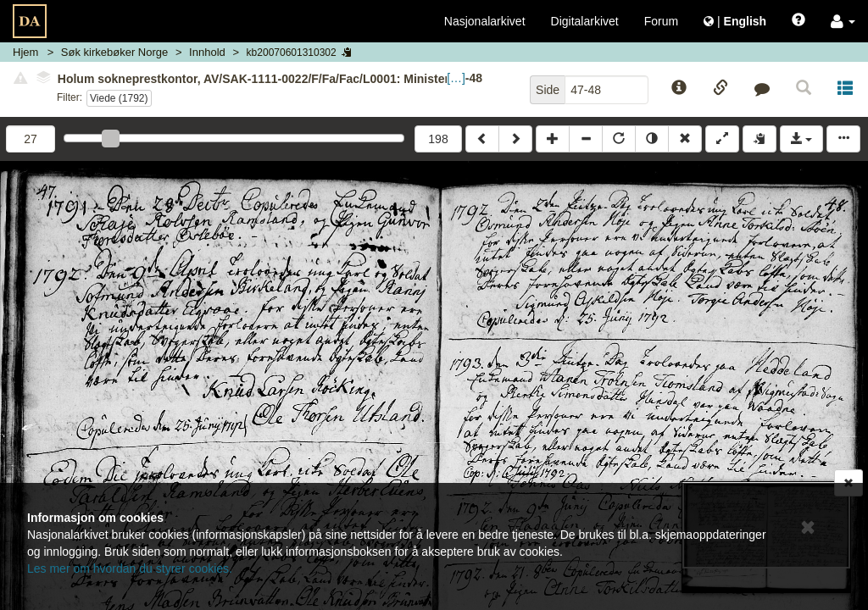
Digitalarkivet (585, 21)
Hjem (25, 52)
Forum (661, 21)
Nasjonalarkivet (485, 21)
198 (438, 139)
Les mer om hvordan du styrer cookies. (130, 568)
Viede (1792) (119, 98)
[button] (843, 21)
